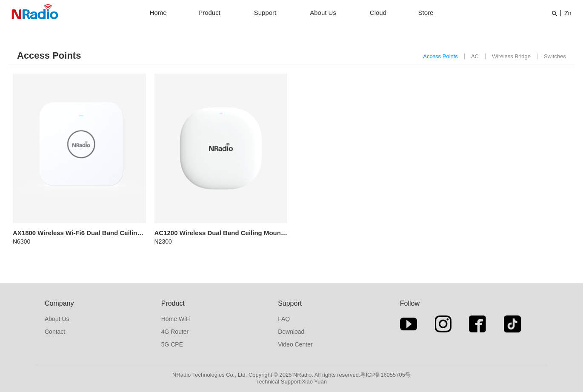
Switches (555, 56)
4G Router (175, 332)
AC (475, 56)
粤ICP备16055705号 (385, 375)
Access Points (440, 56)
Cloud (378, 13)
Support (265, 13)
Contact (55, 332)
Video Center (295, 344)
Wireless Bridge (511, 56)
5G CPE (172, 344)
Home (158, 13)
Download (291, 332)
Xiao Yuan (314, 382)
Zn (568, 13)
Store (426, 13)
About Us (323, 13)
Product (209, 13)
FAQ (284, 319)
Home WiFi (176, 319)
